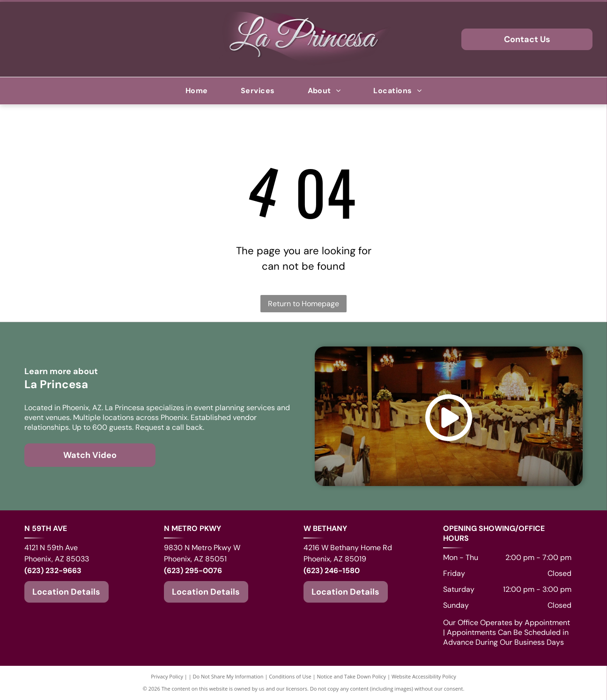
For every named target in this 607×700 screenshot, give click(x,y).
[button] (258, 91)
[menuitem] (197, 91)
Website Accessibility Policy (424, 676)
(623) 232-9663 (53, 571)
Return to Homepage (303, 304)
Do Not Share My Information (228, 676)
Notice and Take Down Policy (352, 676)
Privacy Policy (167, 676)
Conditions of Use (290, 676)
